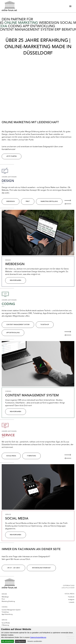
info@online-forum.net (41, 568)
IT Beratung (31, 456)
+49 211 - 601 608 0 (13, 568)
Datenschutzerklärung (38, 637)
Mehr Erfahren (16, 280)
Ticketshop (45, 325)
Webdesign (11, 201)
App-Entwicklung (13, 333)
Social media (11, 456)
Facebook (71, 597)
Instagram (71, 600)
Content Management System (18, 325)
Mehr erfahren (16, 535)
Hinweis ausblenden (35, 641)
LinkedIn (72, 602)
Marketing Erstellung (49, 201)
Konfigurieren (20, 641)
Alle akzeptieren (8, 641)
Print (28, 201)
